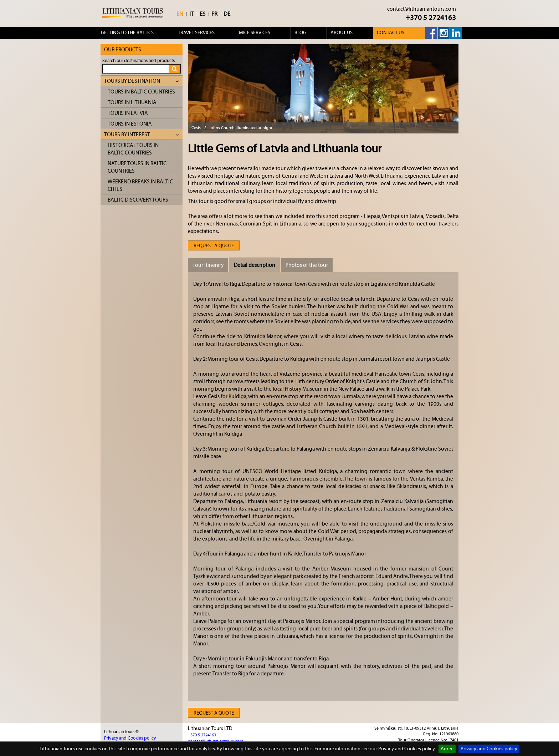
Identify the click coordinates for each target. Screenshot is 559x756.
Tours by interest (142, 135)
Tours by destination (142, 81)
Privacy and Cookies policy (489, 749)
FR (214, 14)
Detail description (255, 265)
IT (191, 14)
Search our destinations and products (139, 60)
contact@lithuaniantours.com (422, 9)
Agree (447, 749)
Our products (123, 50)
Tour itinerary (208, 265)
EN (180, 14)
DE (227, 14)
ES (202, 14)
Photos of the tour (307, 265)
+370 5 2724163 (431, 18)
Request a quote (214, 246)
